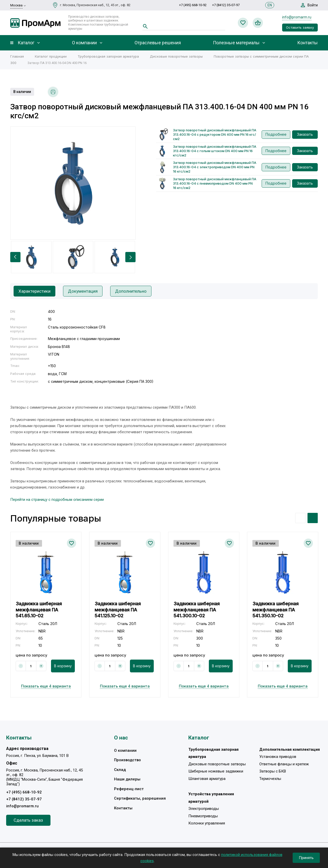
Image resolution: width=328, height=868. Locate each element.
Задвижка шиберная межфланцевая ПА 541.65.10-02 (39, 610)
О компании (84, 43)
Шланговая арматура (207, 779)
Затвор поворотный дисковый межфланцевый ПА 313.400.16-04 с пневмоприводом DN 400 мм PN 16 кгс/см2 (215, 183)
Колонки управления (207, 823)
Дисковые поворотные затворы (217, 764)
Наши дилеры (127, 779)
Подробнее (276, 134)
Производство (127, 760)
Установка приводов (278, 757)
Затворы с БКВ (273, 771)
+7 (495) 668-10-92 (193, 5)
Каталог (26, 43)
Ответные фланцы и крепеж (284, 764)
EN (270, 5)
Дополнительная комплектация (290, 749)
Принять (306, 858)
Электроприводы (204, 809)
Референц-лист (129, 789)
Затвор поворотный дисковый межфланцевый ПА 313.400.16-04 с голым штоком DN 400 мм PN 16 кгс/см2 (215, 151)
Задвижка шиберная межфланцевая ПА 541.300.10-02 (197, 610)
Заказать (305, 134)
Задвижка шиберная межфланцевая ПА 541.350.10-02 (275, 610)
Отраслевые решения (158, 43)
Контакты (307, 43)
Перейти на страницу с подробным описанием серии (57, 500)
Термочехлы (270, 779)
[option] (73, 183)
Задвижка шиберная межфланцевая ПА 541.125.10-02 (118, 610)
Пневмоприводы (203, 816)
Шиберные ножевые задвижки (216, 771)
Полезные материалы (236, 43)
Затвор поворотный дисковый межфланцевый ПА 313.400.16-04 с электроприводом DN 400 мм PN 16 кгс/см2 (215, 167)
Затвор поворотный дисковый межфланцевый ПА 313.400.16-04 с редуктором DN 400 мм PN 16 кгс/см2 (215, 134)
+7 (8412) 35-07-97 (226, 5)
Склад (120, 770)
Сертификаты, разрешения (140, 798)
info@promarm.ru (297, 17)
